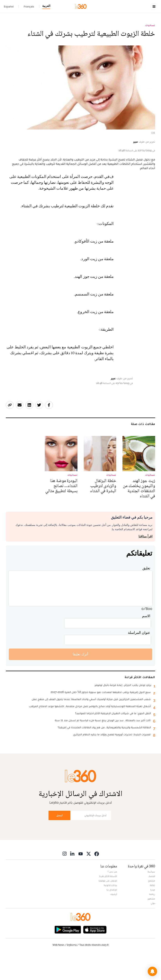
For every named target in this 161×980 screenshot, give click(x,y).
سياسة (151, 896)
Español (9, 6)
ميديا (153, 914)
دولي (153, 928)
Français (29, 6)
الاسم (146, 641)
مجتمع (152, 905)
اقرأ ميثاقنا (145, 561)
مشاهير (151, 923)
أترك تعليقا (80, 679)
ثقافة (152, 910)
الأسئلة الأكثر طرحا (108, 901)
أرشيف (114, 919)
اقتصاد (152, 901)
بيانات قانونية (110, 910)
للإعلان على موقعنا (108, 905)
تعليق (146, 593)
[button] (152, 971)
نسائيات (150, 50)
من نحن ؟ (112, 896)
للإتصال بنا (112, 914)
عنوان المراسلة (139, 657)
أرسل (59, 840)
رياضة (152, 919)
